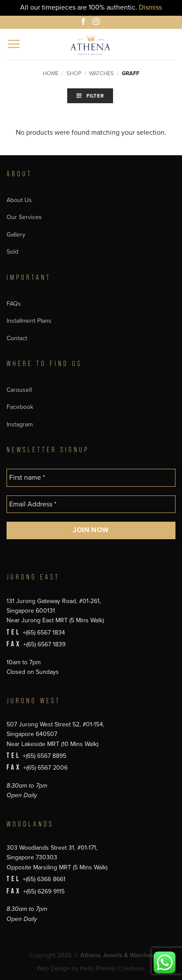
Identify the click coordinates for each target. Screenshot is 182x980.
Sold (12, 252)
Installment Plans (29, 321)
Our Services (24, 217)
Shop (74, 73)
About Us (19, 200)
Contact (17, 338)
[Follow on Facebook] (85, 23)
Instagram (20, 424)
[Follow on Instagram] (97, 23)
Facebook (20, 407)
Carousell (19, 390)
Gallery (16, 235)
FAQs (14, 304)
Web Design (53, 968)
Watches (101, 73)
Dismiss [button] (150, 7)
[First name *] (91, 478)
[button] (14, 44)
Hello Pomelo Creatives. (113, 968)
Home (51, 73)
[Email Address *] (91, 504)
